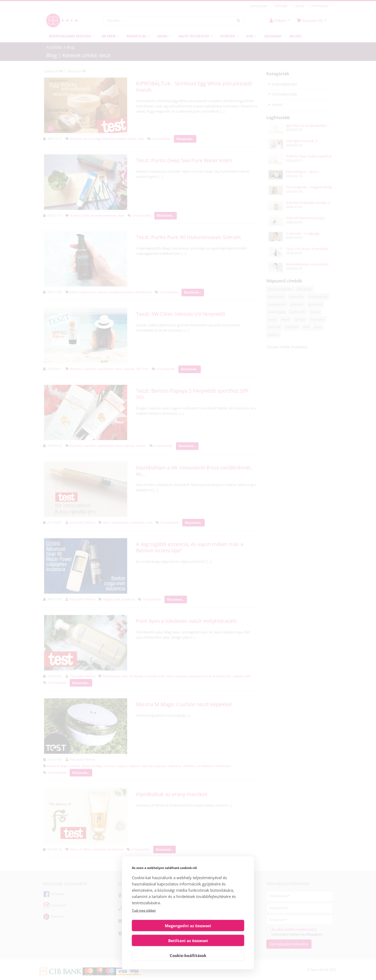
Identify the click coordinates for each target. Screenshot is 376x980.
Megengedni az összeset (159, 941)
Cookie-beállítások (188, 955)
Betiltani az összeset (217, 941)
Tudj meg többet (144, 925)
